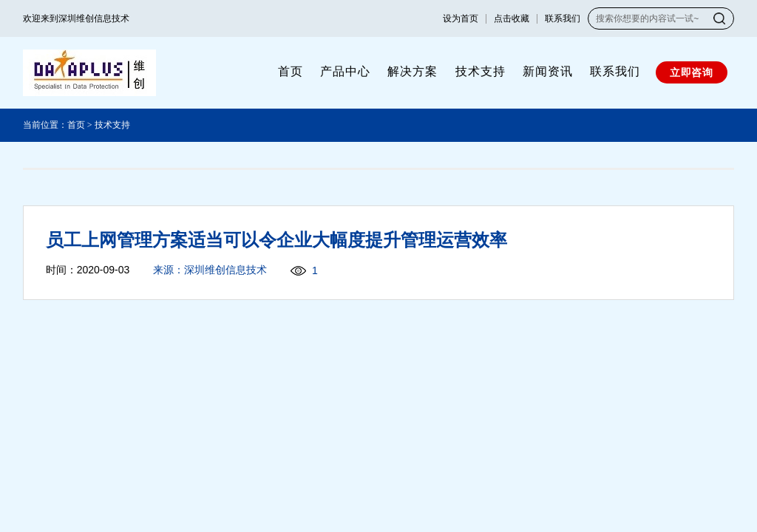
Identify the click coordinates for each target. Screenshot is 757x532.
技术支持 (481, 71)
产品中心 (345, 71)
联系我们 (563, 18)
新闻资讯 (548, 71)
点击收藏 (512, 18)
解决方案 (413, 71)
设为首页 (461, 18)
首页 (291, 71)
